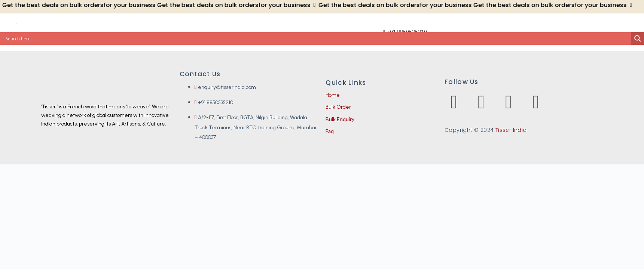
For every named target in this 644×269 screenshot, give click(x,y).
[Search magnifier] (638, 38)
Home (333, 95)
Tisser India (511, 130)
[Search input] (318, 38)
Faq (330, 131)
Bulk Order (338, 107)
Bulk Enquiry (340, 119)
